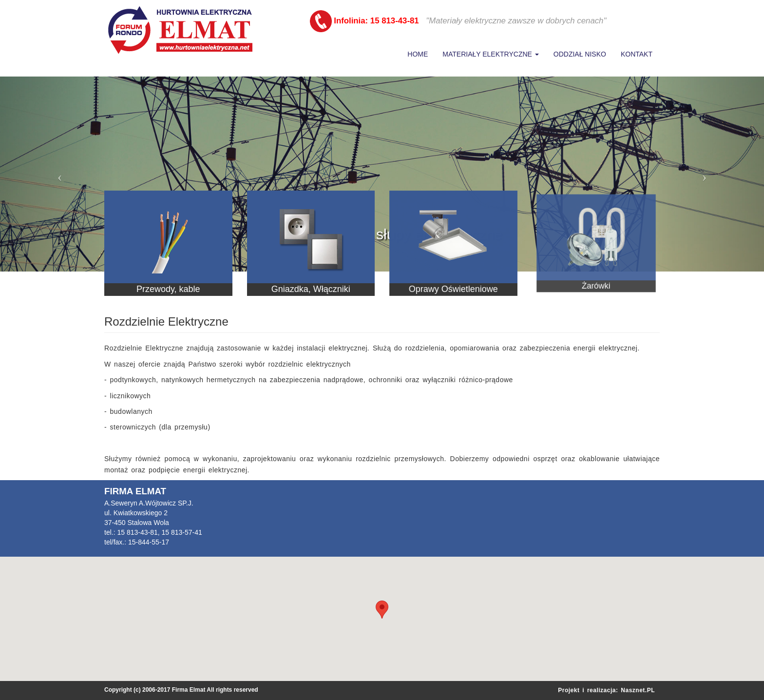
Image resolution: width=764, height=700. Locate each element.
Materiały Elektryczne (491, 54)
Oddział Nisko (580, 54)
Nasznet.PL (638, 690)
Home (418, 54)
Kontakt (637, 54)
